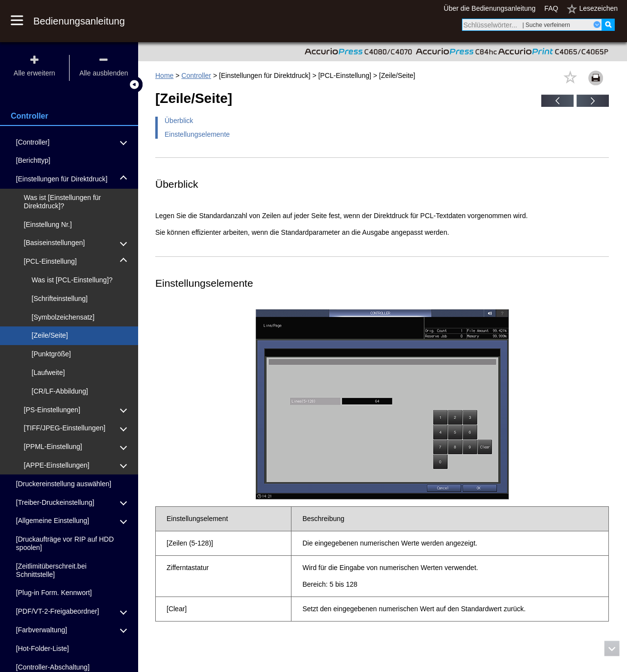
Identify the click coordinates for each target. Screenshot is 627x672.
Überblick (179, 121)
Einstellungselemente (197, 134)
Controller (196, 75)
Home (164, 75)
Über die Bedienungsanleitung (490, 8)
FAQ (551, 8)
